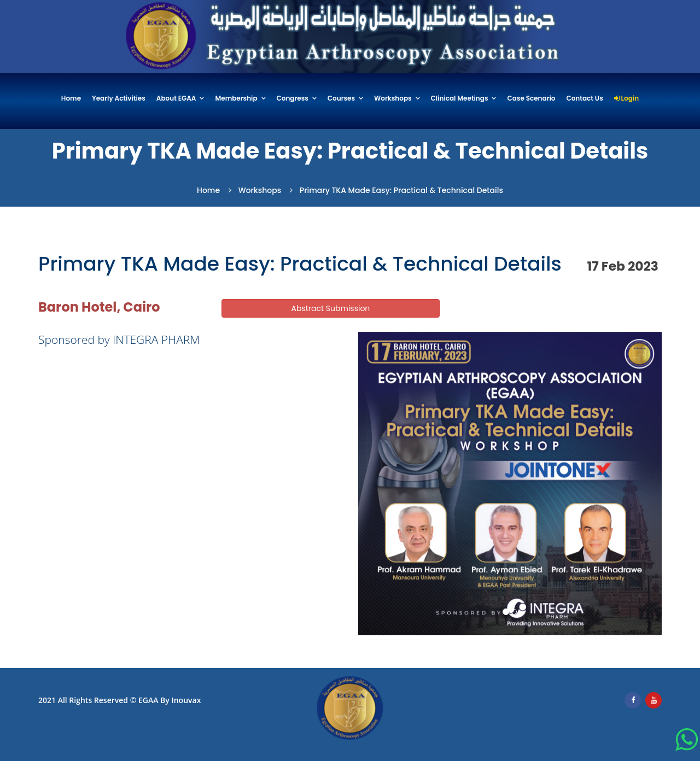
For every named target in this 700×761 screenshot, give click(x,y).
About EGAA (176, 99)
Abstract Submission (331, 308)
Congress (293, 99)
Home (71, 99)
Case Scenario (531, 99)
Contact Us (584, 99)
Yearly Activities (119, 99)
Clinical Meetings (460, 99)
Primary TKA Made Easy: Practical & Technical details (401, 190)
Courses (341, 99)
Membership (236, 99)
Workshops (393, 99)
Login (626, 99)
